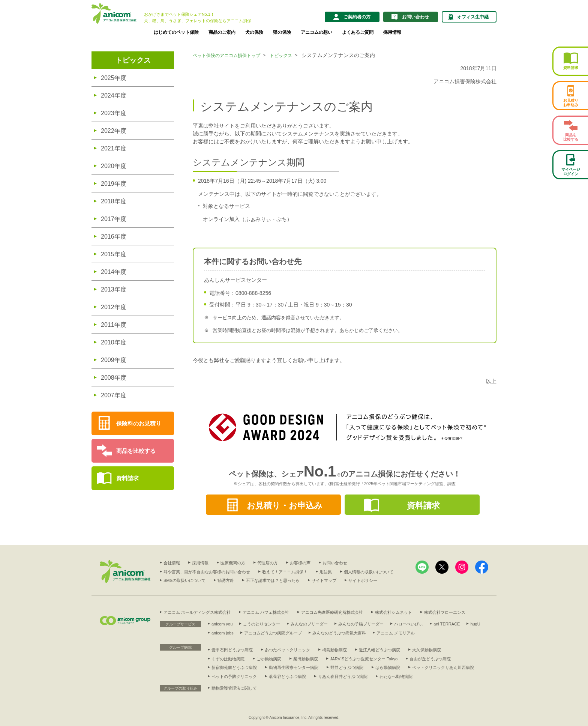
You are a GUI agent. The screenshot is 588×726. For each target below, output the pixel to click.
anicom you (222, 624)
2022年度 (114, 131)
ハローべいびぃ (409, 624)
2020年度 (114, 166)
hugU (475, 624)
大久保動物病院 (427, 650)
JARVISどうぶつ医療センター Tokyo (364, 659)
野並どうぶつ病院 (347, 667)
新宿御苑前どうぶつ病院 (234, 667)
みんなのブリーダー (309, 624)
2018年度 (114, 201)
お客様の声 (300, 563)
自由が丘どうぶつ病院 (430, 659)
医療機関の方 (233, 563)
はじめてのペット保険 (176, 32)
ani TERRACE (447, 624)
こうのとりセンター (262, 624)
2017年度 (114, 219)
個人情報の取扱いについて (369, 572)
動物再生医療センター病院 (294, 667)
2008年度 (114, 378)
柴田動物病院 (306, 659)
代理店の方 (268, 563)
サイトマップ (324, 580)
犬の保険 (254, 32)
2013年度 (114, 289)
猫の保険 (282, 32)
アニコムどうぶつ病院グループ (273, 633)
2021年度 (114, 148)
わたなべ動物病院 (396, 676)
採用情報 (392, 32)
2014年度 (114, 272)
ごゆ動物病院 (269, 659)
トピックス (133, 60)
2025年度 (114, 78)
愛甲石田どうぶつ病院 (232, 650)
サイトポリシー (363, 580)
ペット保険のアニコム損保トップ (226, 56)
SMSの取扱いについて (184, 580)
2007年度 (114, 395)
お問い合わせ (335, 563)
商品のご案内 (222, 32)
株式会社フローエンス (445, 612)
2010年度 (114, 342)
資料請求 (127, 478)
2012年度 (114, 307)
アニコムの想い (316, 32)
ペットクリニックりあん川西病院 (443, 667)
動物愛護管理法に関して (234, 688)
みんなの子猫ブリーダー (361, 624)
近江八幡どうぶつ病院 (379, 650)
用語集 (326, 572)
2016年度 (114, 237)
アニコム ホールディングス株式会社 (197, 612)
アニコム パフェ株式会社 (266, 612)
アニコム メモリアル (396, 633)
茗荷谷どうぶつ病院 (287, 676)
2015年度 (114, 254)
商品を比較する (136, 451)
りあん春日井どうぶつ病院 (343, 676)
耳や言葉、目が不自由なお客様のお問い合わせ (207, 572)
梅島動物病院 (334, 650)
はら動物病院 (388, 667)
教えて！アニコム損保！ (285, 572)
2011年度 (114, 325)
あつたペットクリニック (287, 650)
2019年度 (114, 184)
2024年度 (114, 95)
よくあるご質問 (358, 32)
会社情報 (172, 563)
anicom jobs (223, 633)
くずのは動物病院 (228, 659)
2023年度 (114, 113)
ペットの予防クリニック (234, 676)
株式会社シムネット (394, 612)
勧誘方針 (226, 580)
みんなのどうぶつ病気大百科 (339, 633)
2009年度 (114, 360)
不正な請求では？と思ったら (273, 580)
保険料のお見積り (139, 423)
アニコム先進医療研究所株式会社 (332, 612)
